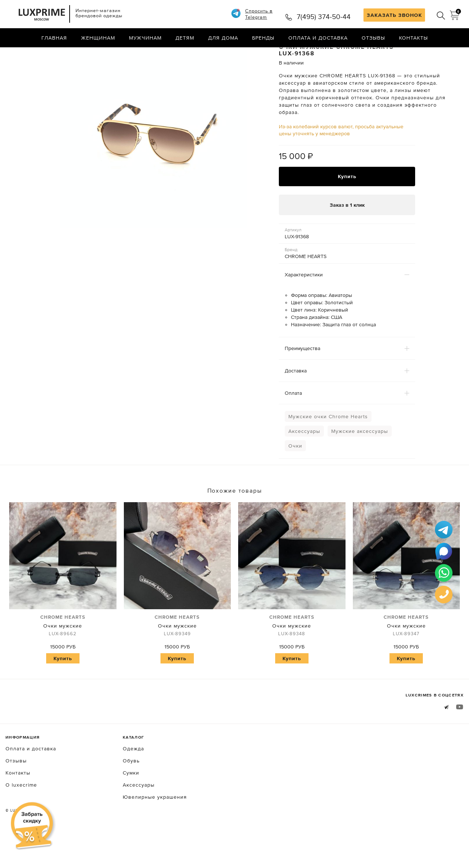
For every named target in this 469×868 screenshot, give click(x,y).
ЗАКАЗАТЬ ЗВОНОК (394, 15)
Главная (54, 38)
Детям (185, 38)
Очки (295, 478)
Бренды (263, 38)
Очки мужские (63, 658)
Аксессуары (304, 463)
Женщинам (98, 38)
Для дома (223, 38)
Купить (347, 208)
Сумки (131, 805)
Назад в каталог (440, 54)
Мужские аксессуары (360, 463)
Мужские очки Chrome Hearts (328, 448)
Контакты (413, 38)
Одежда (133, 781)
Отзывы (373, 38)
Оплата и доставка (318, 38)
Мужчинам (145, 38)
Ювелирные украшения (155, 829)
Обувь (131, 793)
